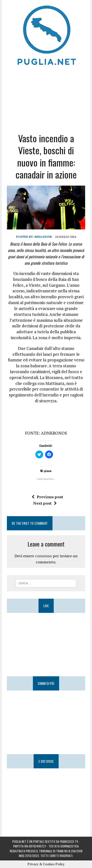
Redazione (43, 237)
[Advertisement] (46, 98)
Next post (45, 503)
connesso (43, 556)
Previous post (47, 497)
